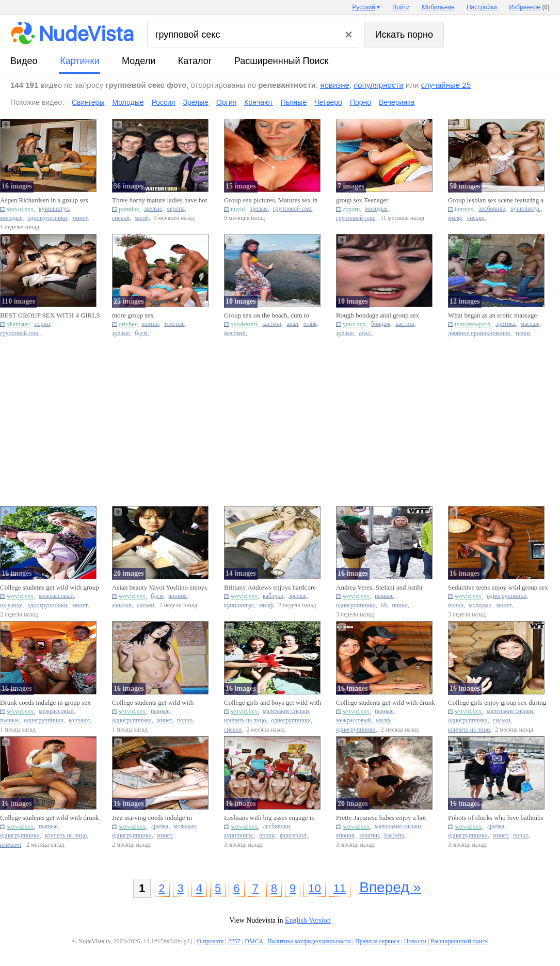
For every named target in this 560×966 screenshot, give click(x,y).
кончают (79, 720)
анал (292, 324)
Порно (361, 102)
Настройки (482, 7)
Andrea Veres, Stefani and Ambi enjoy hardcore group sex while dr (382, 588)
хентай (150, 324)
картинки (79, 61)
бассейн (394, 836)
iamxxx (464, 209)
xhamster (18, 324)
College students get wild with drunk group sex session (50, 818)
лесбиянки (492, 209)
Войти (401, 7)
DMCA (254, 941)
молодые (11, 218)
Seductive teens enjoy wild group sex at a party (498, 588)
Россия (164, 102)
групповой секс (293, 209)
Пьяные (294, 102)
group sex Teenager (362, 200)
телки (522, 333)
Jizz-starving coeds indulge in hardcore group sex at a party (152, 818)
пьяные (384, 596)
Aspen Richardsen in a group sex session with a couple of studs (44, 200)
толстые (174, 324)
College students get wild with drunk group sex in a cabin (386, 703)
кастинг (272, 324)
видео (24, 61)
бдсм (141, 333)
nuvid (238, 209)
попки (399, 605)
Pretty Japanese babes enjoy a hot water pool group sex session (381, 818)
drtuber (127, 324)
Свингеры (88, 102)
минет (80, 218)
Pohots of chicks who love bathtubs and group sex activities (496, 818)
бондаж (381, 324)
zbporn (351, 209)
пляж (310, 324)
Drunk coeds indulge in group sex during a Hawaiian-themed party (45, 703)
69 (384, 605)
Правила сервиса (377, 941)
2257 (234, 941)
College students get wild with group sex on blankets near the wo (50, 588)
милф (142, 218)
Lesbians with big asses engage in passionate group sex (269, 818)
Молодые (128, 102)
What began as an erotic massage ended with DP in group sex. (492, 315)
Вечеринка (397, 102)
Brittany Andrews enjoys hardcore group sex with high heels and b (270, 588)
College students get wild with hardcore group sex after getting (155, 703)
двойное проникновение (479, 333)
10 (314, 888)
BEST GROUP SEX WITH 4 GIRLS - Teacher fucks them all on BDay (50, 315)
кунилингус (54, 209)
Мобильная (438, 7)
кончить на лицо (245, 720)
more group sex (133, 315)
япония (177, 596)
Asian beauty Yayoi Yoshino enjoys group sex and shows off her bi (159, 588)
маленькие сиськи (286, 711)
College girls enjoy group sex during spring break (497, 703)
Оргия (226, 102)
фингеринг (293, 836)
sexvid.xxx (20, 209)
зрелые (153, 209)
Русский (364, 7)
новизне (334, 85)
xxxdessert (244, 324)
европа (176, 209)
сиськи (121, 218)
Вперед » (390, 887)
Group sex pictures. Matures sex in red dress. (271, 200)
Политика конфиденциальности (309, 941)
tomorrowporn (473, 324)
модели (139, 61)
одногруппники (47, 218)
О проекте (211, 941)
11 (340, 888)
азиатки (122, 605)
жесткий (235, 333)
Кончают (258, 102)
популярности (378, 85)
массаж (530, 324)
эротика (506, 324)
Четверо (328, 102)
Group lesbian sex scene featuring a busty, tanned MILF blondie (496, 200)
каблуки (273, 596)
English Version (308, 920)
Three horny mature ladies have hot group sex (159, 200)
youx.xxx (354, 324)
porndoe (129, 209)
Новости (415, 941)
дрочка (159, 826)
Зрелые (196, 102)
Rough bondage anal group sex (378, 315)
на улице (11, 605)
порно (42, 324)
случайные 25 (446, 85)
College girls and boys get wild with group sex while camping (273, 703)
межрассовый (56, 596)
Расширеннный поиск (282, 61)
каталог (195, 61)
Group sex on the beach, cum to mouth (267, 315)
